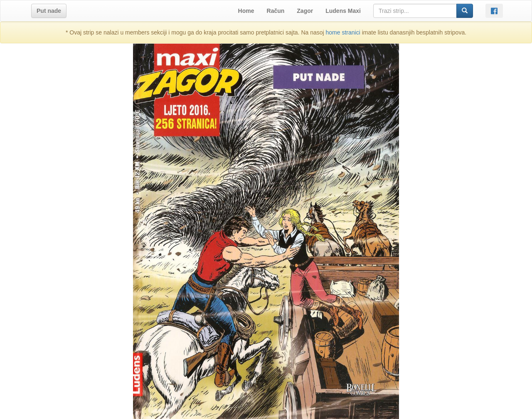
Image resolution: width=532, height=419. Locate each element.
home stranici (343, 32)
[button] (49, 11)
